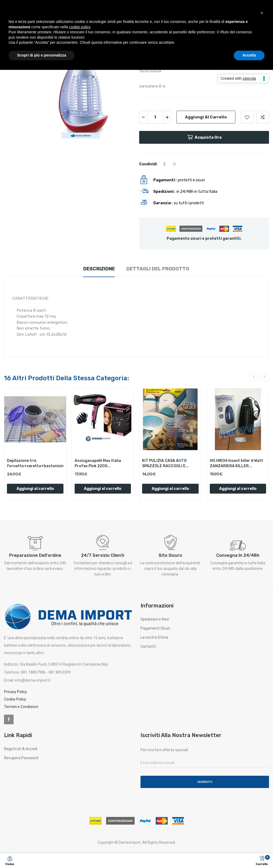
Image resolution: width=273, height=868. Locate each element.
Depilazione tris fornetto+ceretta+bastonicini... (35, 463)
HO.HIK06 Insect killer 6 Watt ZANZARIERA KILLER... (236, 463)
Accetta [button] (249, 55)
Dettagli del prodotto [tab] (158, 269)
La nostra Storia (154, 637)
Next (264, 377)
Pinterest (175, 164)
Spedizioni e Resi (155, 619)
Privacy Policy (15, 692)
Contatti (148, 647)
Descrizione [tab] (99, 269)
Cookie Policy (15, 699)
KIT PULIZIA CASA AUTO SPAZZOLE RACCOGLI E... (165, 463)
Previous (254, 377)
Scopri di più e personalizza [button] (42, 55)
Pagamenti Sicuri (155, 628)
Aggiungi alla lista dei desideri (247, 117)
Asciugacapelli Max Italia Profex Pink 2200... (98, 463)
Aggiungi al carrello (206, 117)
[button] (262, 13)
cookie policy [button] (80, 27)
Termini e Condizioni (21, 707)
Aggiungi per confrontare (263, 117)
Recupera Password (21, 758)
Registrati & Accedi (21, 749)
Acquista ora (204, 137)
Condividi (164, 164)
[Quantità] (155, 117)
